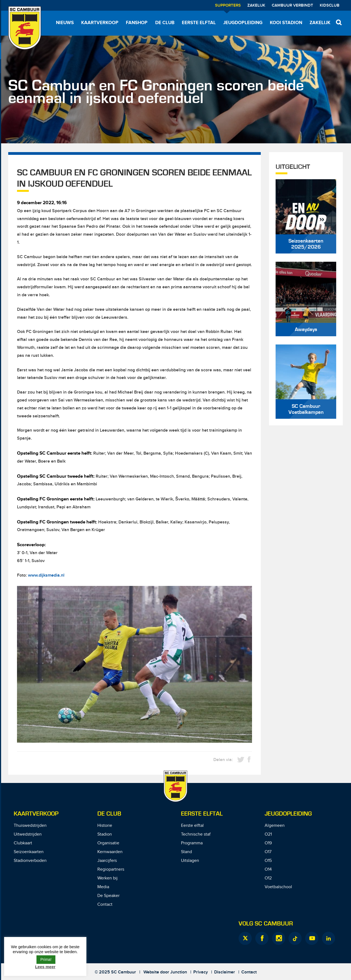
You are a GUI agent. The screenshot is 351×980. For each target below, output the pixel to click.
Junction (179, 972)
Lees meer (45, 967)
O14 (268, 869)
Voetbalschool (278, 887)
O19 (268, 843)
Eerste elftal (199, 23)
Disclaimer (225, 972)
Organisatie (108, 843)
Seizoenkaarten (29, 852)
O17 (268, 852)
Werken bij (107, 878)
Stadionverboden (30, 861)
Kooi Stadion (286, 23)
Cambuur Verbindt (292, 5)
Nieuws (65, 23)
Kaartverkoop (100, 23)
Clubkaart (23, 843)
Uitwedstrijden (28, 834)
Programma (192, 843)
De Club (165, 23)
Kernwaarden (110, 852)
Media (103, 887)
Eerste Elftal (202, 814)
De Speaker (108, 896)
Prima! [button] (46, 959)
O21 (268, 834)
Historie (105, 826)
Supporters (228, 5)
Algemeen (275, 826)
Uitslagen (190, 861)
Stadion (105, 834)
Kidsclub (330, 5)
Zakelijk (256, 5)
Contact (105, 904)
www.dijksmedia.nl (46, 575)
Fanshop (137, 23)
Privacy (201, 972)
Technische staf (196, 834)
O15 (268, 861)
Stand (186, 852)
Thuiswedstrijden (30, 826)
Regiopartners (111, 869)
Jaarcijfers (107, 861)
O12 (268, 878)
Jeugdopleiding (243, 23)
